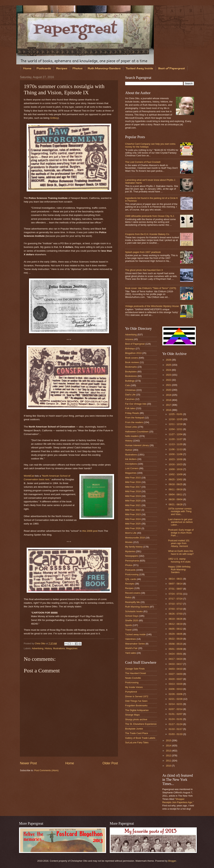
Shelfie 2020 (132, 620)
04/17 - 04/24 (176, 659)
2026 (169, 360)
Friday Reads (132, 413)
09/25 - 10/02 (176, 479)
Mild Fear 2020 (133, 501)
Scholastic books (134, 611)
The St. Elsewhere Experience (141, 724)
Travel (128, 630)
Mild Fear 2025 (133, 524)
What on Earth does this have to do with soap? (181, 552)
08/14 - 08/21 (176, 579)
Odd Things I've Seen (136, 701)
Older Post (110, 763)
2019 (169, 395)
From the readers (134, 422)
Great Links (131, 427)
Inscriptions (131, 464)
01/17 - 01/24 (176, 724)
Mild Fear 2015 (133, 478)
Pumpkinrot (131, 692)
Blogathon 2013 (133, 353)
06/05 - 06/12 (176, 629)
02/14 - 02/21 (176, 704)
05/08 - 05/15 (176, 644)
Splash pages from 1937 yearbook (143, 252)
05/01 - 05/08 (176, 649)
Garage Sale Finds (135, 669)
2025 (169, 365)
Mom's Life (131, 533)
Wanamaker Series (135, 644)
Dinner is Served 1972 (137, 696)
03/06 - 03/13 (176, 689)
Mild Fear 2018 (133, 491)
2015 (169, 740)
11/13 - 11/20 (176, 444)
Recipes (62, 68)
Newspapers (132, 556)
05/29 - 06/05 (176, 634)
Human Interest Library (137, 445)
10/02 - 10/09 (176, 474)
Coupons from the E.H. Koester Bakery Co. (147, 234)
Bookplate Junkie (134, 729)
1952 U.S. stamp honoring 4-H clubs (179, 560)
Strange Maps (132, 715)
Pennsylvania (132, 561)
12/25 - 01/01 (176, 414)
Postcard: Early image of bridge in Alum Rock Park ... (181, 533)
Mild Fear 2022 (133, 510)
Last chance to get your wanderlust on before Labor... (180, 522)
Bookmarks (131, 367)
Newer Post (28, 763)
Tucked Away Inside (139, 68)
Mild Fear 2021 (133, 505)
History (48, 648)
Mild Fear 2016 (133, 482)
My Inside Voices (134, 687)
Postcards (44, 68)
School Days (132, 616)
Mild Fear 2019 (133, 496)
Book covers (132, 358)
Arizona (129, 339)
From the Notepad (135, 418)
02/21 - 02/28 (176, 699)
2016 (169, 410)
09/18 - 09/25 (176, 484)
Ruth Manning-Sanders (104, 68)
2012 (169, 756)
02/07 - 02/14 (176, 709)
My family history (134, 547)
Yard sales (131, 653)
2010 (169, 766)
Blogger (172, 861)
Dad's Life (130, 395)
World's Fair (131, 648)
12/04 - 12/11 (176, 429)
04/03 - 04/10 (176, 669)
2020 (169, 390)
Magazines (72, 648)
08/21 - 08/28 (176, 504)
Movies (129, 542)
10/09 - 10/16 (176, 469)
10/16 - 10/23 (176, 464)
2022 (169, 380)
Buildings (130, 381)
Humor (129, 450)
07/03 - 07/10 (176, 609)
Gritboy (54, 118)
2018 (169, 400)
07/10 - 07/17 (176, 604)
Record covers (133, 593)
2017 (169, 405)
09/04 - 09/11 (176, 494)
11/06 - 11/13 (176, 449)
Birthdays (130, 349)
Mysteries (130, 551)
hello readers (132, 436)
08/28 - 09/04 (176, 499)
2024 (169, 370)
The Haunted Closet (136, 673)
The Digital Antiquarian (137, 710)
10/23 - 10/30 (176, 459)
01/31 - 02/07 (176, 714)
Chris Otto (40, 643)
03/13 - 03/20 (176, 684)
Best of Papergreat (135, 344)
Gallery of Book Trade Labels (140, 738)
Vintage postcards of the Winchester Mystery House (152, 306)
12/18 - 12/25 (176, 419)
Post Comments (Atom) (46, 770)
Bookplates (131, 372)
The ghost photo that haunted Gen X (144, 270)
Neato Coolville (133, 678)
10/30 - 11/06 (176, 454)
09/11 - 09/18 (176, 489)
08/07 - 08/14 (176, 584)
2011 (169, 761)
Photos (78, 68)
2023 (169, 375)
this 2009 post (90, 531)
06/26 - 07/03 (176, 614)
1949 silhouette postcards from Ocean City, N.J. (150, 216)
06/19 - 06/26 (176, 619)
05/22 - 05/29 (176, 639)
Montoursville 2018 (135, 538)
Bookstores (131, 376)
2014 (169, 746)
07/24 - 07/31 (176, 594)
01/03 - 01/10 (176, 734)
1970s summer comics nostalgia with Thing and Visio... (180, 511)
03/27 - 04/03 (176, 674)
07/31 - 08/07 (176, 589)
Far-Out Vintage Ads (136, 404)
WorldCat (29, 476)
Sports (128, 625)
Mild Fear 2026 (133, 528)
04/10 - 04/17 (176, 664)
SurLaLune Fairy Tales (137, 742)
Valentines (130, 639)
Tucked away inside (135, 634)
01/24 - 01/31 (176, 719)
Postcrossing (132, 574)
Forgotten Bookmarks (136, 705)
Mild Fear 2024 (133, 519)
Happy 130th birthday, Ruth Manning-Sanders (179, 569)
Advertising (38, 648)
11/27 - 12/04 (176, 434)
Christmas (130, 390)
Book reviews (132, 362)
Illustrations (59, 648)
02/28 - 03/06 (176, 694)
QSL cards (131, 579)
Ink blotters (131, 459)
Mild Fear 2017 (133, 487)
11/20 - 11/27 (176, 439)
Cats (127, 385)
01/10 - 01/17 (176, 729)
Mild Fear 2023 (133, 514)
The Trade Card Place (137, 733)
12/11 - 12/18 (176, 424)
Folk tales (130, 408)
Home (27, 68)
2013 (169, 751)
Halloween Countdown (137, 432)
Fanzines (130, 399)
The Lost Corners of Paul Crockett (143, 162)
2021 (169, 385)
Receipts (130, 584)
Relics (128, 597)
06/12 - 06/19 (176, 624)
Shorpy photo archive (136, 719)
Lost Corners (132, 468)
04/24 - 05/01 (176, 654)
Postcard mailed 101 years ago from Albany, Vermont (179, 543)
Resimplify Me (132, 602)
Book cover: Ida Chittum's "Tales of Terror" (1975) (151, 288)
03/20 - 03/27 (176, 679)
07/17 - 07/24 (176, 599)
